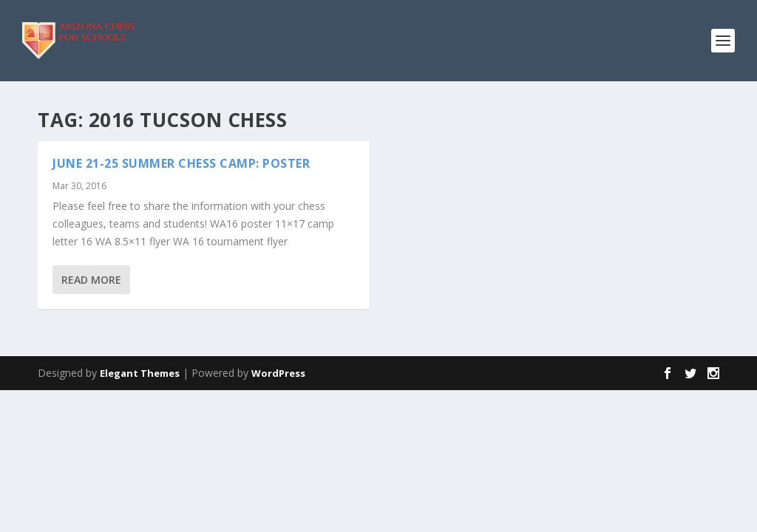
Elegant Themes (140, 373)
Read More (91, 280)
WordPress (278, 373)
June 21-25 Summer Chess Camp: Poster (181, 163)
